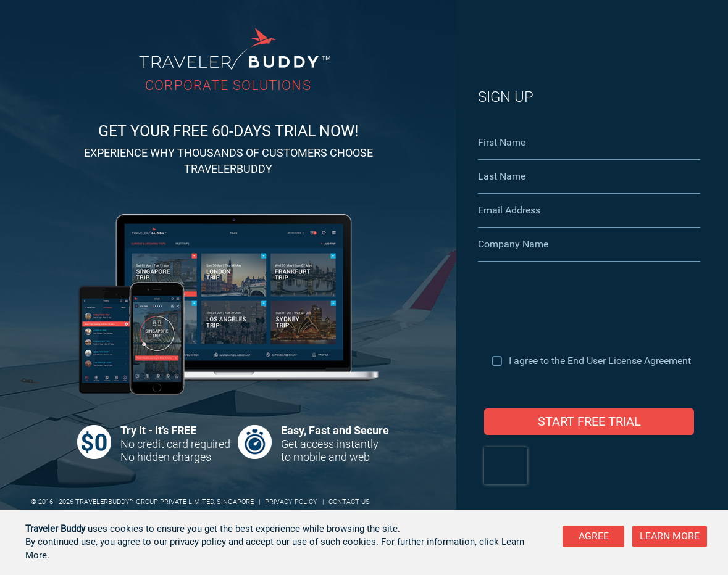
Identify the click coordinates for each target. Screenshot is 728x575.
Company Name (513, 244)
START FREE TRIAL (589, 421)
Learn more (670, 536)
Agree (594, 536)
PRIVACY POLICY (291, 502)
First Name (502, 142)
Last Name (502, 176)
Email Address (509, 210)
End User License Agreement (629, 361)
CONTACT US (349, 502)
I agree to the (600, 361)
